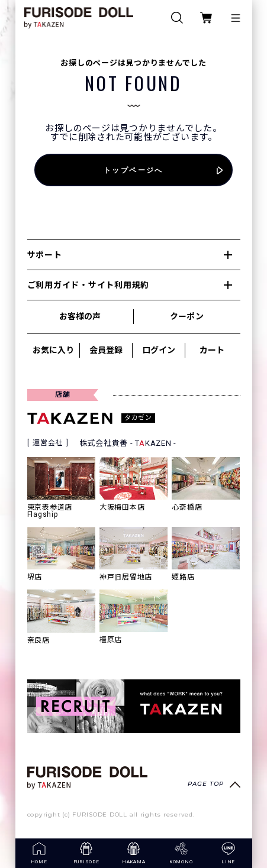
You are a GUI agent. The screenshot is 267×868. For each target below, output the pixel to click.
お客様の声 (80, 316)
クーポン (186, 316)
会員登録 (106, 350)
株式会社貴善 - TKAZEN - (128, 443)
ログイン (159, 350)
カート (212, 350)
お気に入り (53, 350)
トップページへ (133, 170)
